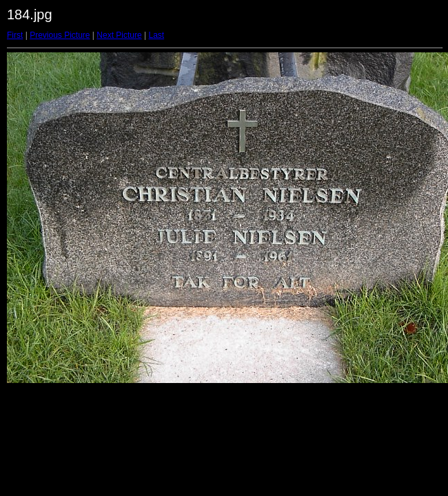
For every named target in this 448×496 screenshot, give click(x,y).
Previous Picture (60, 35)
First (15, 35)
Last (156, 35)
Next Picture (119, 35)
